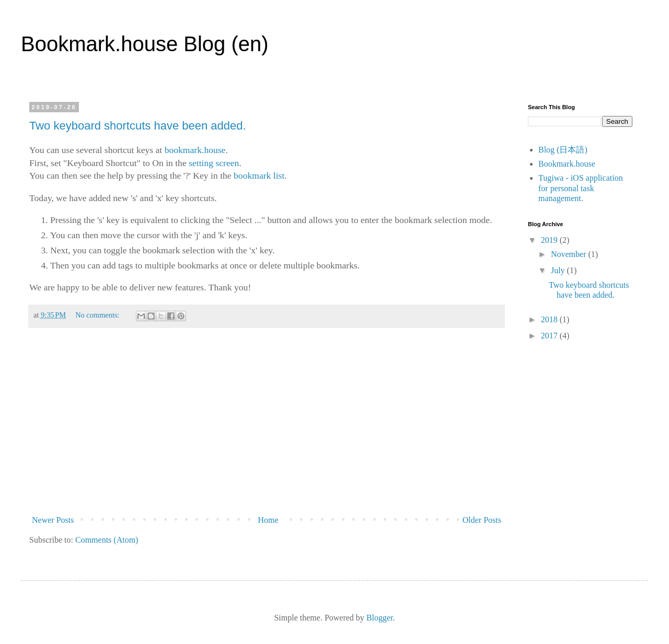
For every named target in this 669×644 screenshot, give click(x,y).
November (570, 254)
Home (268, 520)
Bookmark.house (567, 164)
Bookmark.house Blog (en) (145, 44)
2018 (550, 319)
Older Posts (482, 520)
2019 (550, 240)
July (559, 270)
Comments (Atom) (107, 540)
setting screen (214, 163)
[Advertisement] (267, 425)
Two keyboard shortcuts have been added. (138, 126)
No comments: (98, 315)
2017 (550, 336)
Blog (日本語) (563, 150)
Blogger (380, 618)
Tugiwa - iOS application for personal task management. (581, 188)
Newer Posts (53, 520)
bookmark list (259, 175)
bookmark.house (195, 150)
